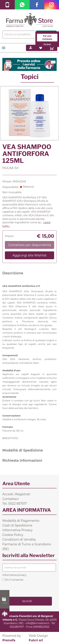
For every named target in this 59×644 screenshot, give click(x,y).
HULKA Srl (10, 168)
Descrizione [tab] (13, 273)
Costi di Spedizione (17, 525)
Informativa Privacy (17, 530)
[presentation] (26, 589)
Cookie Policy (13, 535)
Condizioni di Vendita (19, 539)
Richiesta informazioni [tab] (22, 460)
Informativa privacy (14, 575)
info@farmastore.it (37, 623)
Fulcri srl (36, 640)
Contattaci (10, 499)
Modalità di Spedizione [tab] (23, 450)
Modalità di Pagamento (21, 521)
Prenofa (9, 640)
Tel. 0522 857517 (15, 504)
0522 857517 (5, 599)
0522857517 (17, 627)
